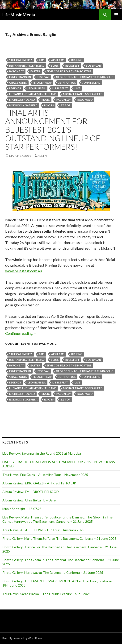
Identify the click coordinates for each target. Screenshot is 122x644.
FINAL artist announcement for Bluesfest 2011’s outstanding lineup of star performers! (53, 130)
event (26, 344)
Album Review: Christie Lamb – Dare (29, 500)
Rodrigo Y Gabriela (23, 105)
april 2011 (58, 60)
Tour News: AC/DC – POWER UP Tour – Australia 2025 (43, 530)
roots (49, 105)
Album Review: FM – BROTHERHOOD (31, 492)
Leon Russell (37, 88)
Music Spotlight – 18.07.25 (22, 509)
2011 (42, 60)
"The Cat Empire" (21, 60)
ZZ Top (65, 105)
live (77, 88)
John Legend (91, 83)
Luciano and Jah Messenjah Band (33, 94)
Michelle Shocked (22, 100)
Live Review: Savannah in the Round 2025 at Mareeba (42, 453)
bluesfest (72, 66)
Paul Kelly (64, 100)
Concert (13, 344)
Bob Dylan (93, 66)
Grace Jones (18, 83)
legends (15, 88)
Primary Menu (116, 15)
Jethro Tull (67, 83)
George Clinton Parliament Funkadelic (85, 77)
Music (46, 100)
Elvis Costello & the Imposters (69, 71)
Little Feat (60, 88)
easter (35, 71)
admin (42, 156)
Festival (43, 77)
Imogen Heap (43, 83)
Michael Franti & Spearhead (83, 94)
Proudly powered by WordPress (22, 638)
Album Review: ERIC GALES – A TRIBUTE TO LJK (39, 483)
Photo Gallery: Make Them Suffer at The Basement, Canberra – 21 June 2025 (59, 538)
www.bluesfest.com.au (23, 271)
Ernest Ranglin (20, 77)
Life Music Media (19, 15)
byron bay (17, 71)
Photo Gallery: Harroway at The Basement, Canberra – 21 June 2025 (53, 572)
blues (55, 66)
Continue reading (21, 333)
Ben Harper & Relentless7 (27, 66)
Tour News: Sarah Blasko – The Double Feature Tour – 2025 (46, 594)
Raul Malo (85, 100)
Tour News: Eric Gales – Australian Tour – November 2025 (45, 475)
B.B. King (77, 60)
